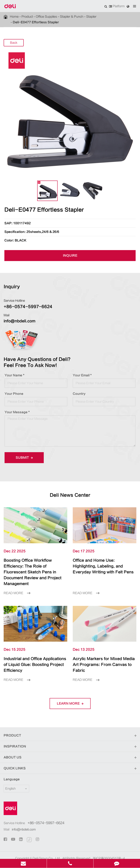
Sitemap (58, 852)
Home (14, 17)
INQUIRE (70, 256)
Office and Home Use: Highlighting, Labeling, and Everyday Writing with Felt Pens (103, 566)
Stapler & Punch (72, 17)
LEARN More (70, 692)
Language (9, 768)
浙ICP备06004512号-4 (109, 847)
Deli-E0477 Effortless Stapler (36, 22)
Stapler (91, 17)
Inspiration (70, 735)
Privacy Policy (77, 852)
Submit (24, 458)
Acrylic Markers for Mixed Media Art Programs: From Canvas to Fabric (100, 656)
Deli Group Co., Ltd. (47, 847)
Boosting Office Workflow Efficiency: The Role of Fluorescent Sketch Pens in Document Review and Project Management (35, 569)
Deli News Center (70, 495)
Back (14, 43)
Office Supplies (46, 17)
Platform (117, 6)
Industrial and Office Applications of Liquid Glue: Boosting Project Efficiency (34, 656)
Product (27, 17)
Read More (17, 587)
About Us (70, 746)
